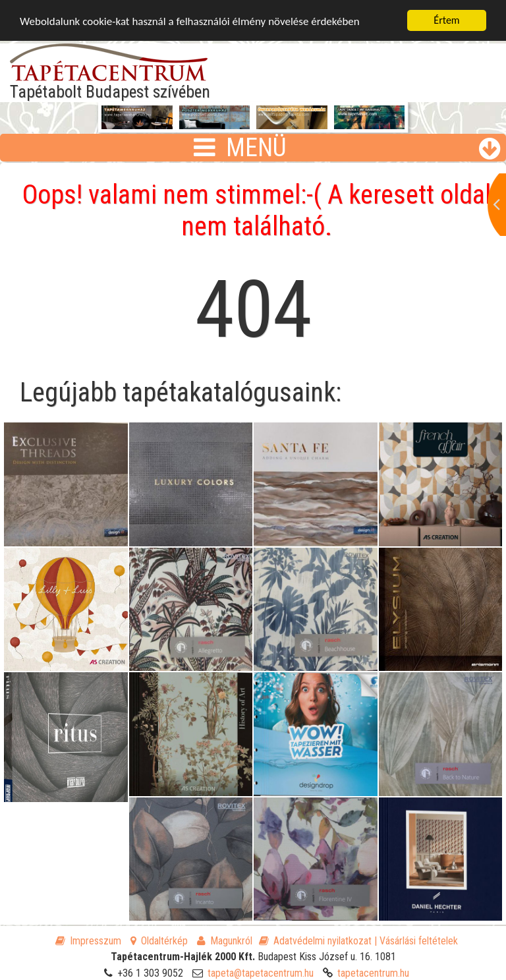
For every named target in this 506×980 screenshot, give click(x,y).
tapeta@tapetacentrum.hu (261, 973)
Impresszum (88, 941)
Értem (446, 20)
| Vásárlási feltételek (416, 941)
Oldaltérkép (159, 941)
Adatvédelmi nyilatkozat (315, 941)
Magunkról (225, 941)
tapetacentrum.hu (373, 973)
